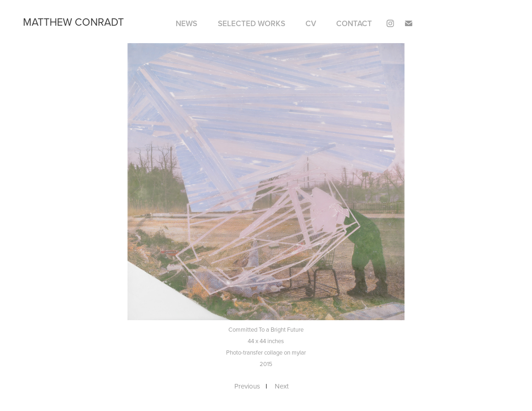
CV (311, 23)
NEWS (186, 23)
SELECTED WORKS (252, 23)
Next (282, 386)
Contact (354, 23)
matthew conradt (73, 22)
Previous (247, 386)
